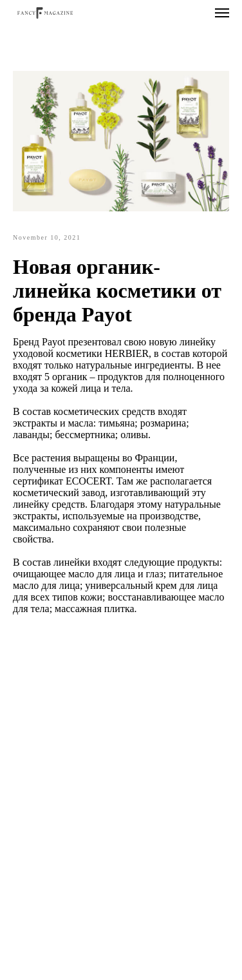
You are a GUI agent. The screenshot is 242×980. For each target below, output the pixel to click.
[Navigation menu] (222, 13)
